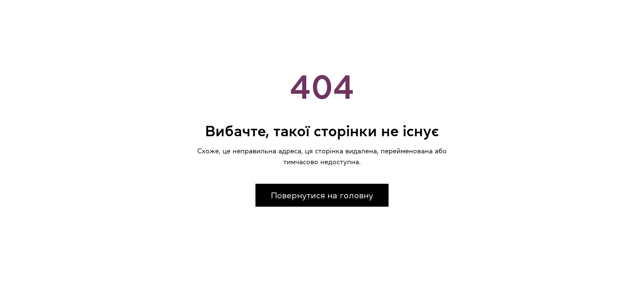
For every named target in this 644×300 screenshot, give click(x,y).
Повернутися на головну (322, 195)
